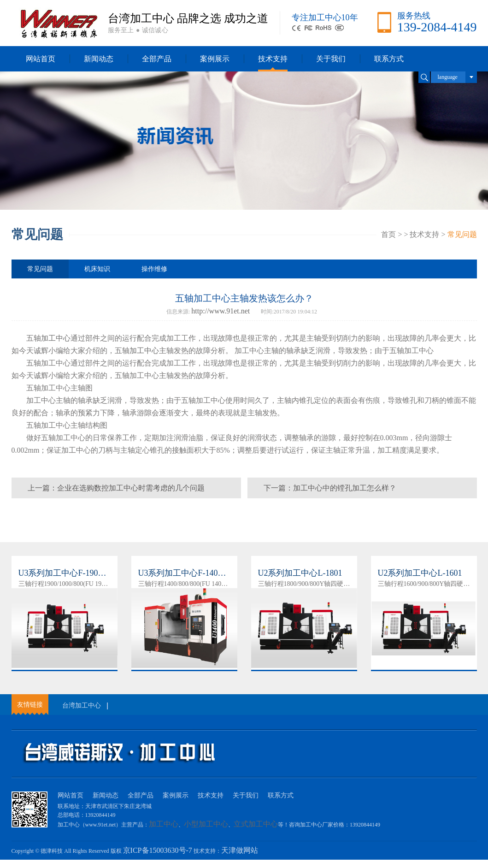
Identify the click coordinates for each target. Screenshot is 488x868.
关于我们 (331, 59)
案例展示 (215, 59)
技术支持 (273, 59)
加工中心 (56, 338)
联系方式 (389, 59)
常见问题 (462, 234)
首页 (388, 234)
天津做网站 (240, 850)
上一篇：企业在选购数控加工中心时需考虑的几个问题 (116, 488)
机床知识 (97, 269)
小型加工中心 (206, 824)
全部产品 (157, 59)
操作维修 (154, 269)
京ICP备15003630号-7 (158, 850)
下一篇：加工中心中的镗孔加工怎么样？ (330, 488)
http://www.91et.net (220, 311)
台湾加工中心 (82, 706)
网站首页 (41, 59)
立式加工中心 (256, 824)
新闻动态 (99, 59)
